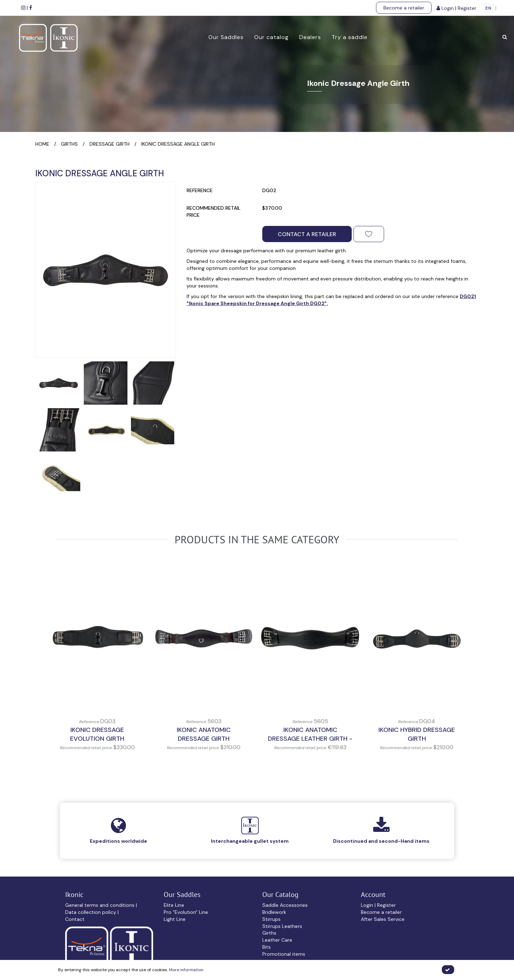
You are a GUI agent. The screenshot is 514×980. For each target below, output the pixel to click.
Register (468, 8)
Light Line (175, 919)
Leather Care (277, 940)
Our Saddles (225, 37)
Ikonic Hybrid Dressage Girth (417, 734)
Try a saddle (348, 37)
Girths (269, 933)
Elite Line (174, 905)
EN (488, 8)
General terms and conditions (101, 905)
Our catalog (270, 37)
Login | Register (378, 905)
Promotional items (284, 954)
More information (186, 970)
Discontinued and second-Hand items (381, 841)
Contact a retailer (307, 234)
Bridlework (274, 912)
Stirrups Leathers (282, 926)
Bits (267, 947)
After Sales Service (383, 919)
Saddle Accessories (285, 905)
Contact (75, 919)
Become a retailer (404, 8)
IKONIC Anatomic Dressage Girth (204, 734)
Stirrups (271, 919)
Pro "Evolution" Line (186, 912)
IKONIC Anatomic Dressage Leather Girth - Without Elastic (310, 739)
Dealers (309, 37)
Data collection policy (91, 912)
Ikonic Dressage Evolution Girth (97, 734)
